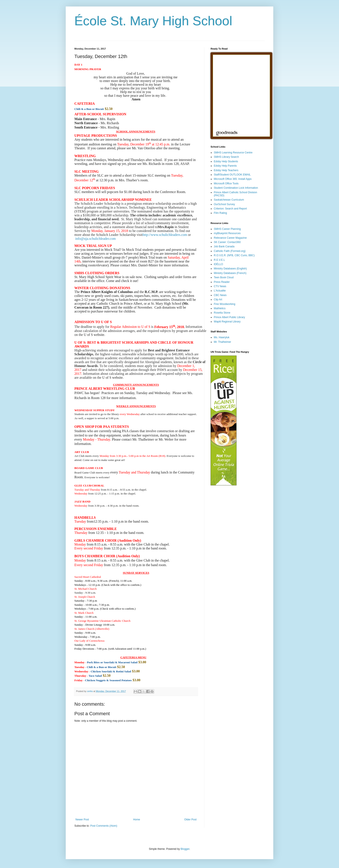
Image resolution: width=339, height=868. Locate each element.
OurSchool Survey (224, 204)
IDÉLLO (218, 264)
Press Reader (222, 282)
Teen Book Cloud (224, 277)
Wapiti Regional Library (227, 322)
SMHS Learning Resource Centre (233, 153)
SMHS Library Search (226, 157)
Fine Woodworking (225, 304)
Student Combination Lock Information (236, 188)
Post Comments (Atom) (104, 826)
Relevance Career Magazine (230, 238)
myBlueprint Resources (227, 233)
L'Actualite (220, 291)
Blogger (185, 849)
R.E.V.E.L (219, 260)
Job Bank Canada (224, 246)
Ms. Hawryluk (222, 337)
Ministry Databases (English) (230, 269)
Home (137, 820)
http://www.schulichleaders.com (165, 235)
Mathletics (220, 308)
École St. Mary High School (153, 21)
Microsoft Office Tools (226, 184)
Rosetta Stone (222, 313)
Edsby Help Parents (225, 166)
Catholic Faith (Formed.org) (230, 251)
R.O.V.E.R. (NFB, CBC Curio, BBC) (234, 255)
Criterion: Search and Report (230, 209)
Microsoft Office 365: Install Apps (233, 179)
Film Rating (220, 213)
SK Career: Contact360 (227, 242)
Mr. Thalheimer (222, 342)
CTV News (220, 286)
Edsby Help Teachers (226, 170)
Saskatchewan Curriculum (229, 200)
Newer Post (82, 820)
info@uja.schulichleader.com (95, 239)
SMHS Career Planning (227, 229)
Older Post (190, 820)
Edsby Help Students (226, 161)
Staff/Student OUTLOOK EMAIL (232, 175)
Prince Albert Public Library (229, 317)
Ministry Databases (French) (230, 273)
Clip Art (218, 300)
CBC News (220, 295)
